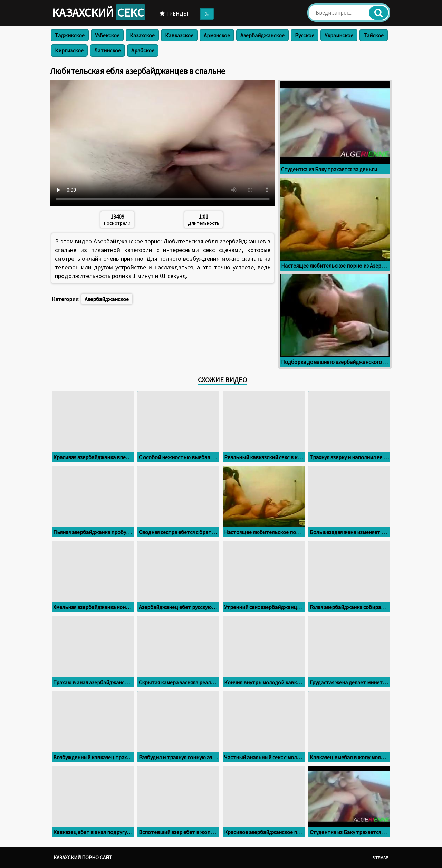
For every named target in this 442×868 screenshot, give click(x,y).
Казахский (99, 12)
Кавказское (179, 35)
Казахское (142, 35)
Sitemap (380, 858)
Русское (305, 35)
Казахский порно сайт (83, 857)
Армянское (217, 35)
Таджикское (70, 35)
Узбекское (107, 35)
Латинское (107, 50)
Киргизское (69, 50)
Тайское (374, 35)
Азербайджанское (262, 35)
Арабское (143, 50)
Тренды (174, 13)
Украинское (339, 35)
